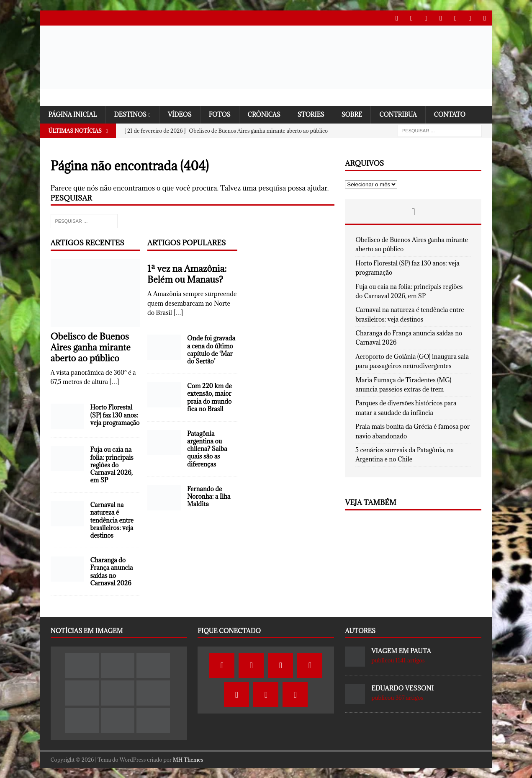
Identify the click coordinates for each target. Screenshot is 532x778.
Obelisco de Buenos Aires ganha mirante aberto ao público (91, 347)
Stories (316, 114)
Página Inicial (74, 114)
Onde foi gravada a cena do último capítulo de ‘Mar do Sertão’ (211, 350)
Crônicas (269, 114)
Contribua (405, 114)
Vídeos (183, 114)
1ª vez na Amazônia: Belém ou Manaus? (187, 274)
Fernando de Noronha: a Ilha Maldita (209, 496)
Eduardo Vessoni (402, 688)
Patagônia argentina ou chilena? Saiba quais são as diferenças (207, 449)
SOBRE (358, 114)
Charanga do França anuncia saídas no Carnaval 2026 (112, 572)
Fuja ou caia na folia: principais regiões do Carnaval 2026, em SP (112, 465)
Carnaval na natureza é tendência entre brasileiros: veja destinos (112, 520)
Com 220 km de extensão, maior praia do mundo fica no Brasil (209, 397)
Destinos (132, 114)
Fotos (224, 114)
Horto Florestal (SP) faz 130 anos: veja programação (115, 415)
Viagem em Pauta (401, 651)
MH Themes (188, 759)
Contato (458, 114)
